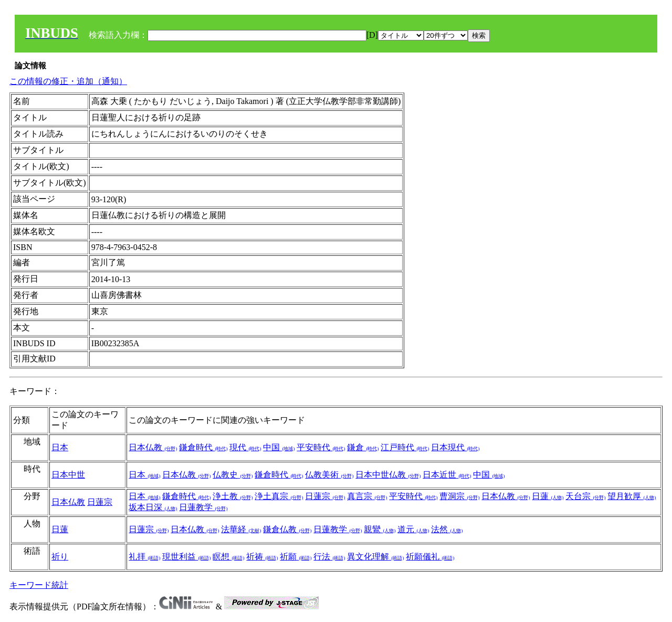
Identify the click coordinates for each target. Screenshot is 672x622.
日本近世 (447, 475)
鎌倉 (363, 447)
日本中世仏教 (388, 475)
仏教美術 (329, 475)
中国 (279, 447)
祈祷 (262, 557)
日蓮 (548, 496)
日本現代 (455, 447)
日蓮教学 (203, 507)
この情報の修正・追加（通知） (68, 81)
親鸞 (380, 529)
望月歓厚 (632, 496)
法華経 (241, 529)
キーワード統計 (39, 585)
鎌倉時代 (203, 447)
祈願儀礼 (430, 557)
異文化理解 (375, 557)
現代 (245, 447)
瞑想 (228, 557)
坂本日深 (153, 507)
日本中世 (68, 475)
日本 (60, 447)
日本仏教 (153, 447)
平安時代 (321, 447)
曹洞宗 (459, 496)
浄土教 (233, 496)
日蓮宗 (100, 502)
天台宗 (585, 496)
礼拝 (144, 557)
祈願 (296, 557)
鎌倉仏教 (287, 529)
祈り (60, 557)
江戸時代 (405, 447)
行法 (329, 557)
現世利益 (186, 557)
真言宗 (367, 496)
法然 (447, 529)
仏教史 (233, 475)
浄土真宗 (279, 496)
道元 (413, 529)
